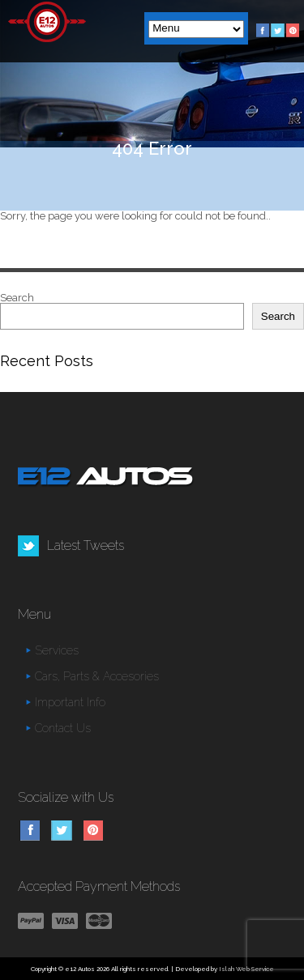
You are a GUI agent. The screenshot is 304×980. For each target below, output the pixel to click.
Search (17, 298)
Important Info (70, 702)
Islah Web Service (246, 969)
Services (57, 650)
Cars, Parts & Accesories (97, 676)
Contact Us (63, 728)
